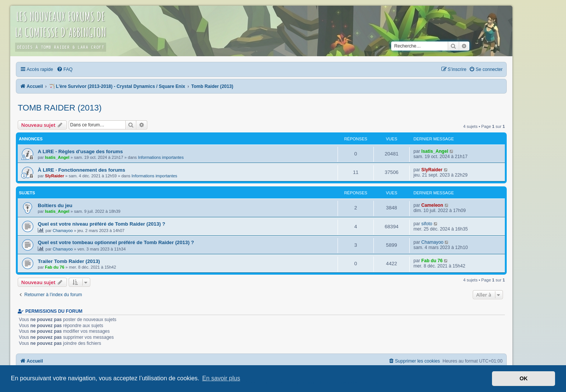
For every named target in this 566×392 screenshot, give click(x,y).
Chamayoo (63, 231)
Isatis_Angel (57, 157)
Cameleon (432, 205)
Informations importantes (161, 157)
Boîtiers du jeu (55, 205)
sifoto (427, 224)
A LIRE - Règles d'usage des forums (80, 151)
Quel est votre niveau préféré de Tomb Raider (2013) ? (102, 224)
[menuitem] (65, 69)
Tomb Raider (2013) (60, 108)
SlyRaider (55, 176)
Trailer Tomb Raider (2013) (69, 261)
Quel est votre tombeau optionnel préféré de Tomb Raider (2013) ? (116, 242)
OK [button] (524, 378)
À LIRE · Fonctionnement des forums (82, 170)
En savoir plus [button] (221, 378)
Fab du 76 (55, 267)
